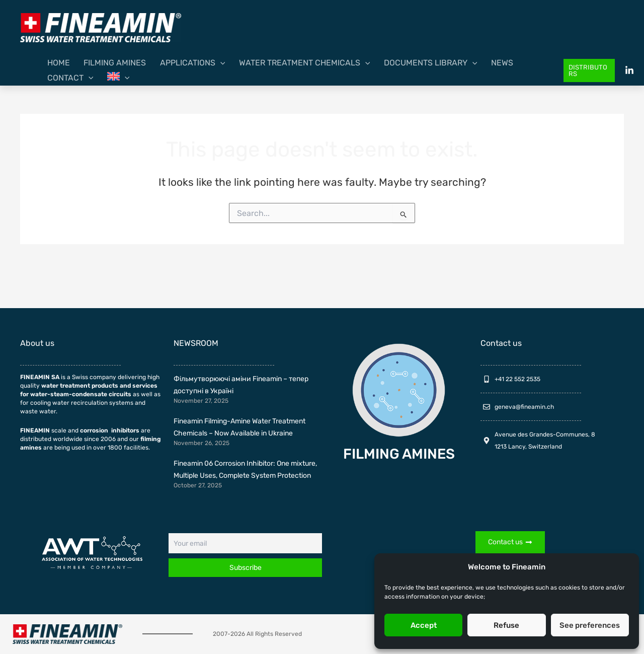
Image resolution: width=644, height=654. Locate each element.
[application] (200, 70)
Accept (424, 625)
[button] (586, 71)
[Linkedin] (629, 70)
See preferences (590, 625)
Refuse (506, 625)
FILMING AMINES (399, 454)
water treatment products (80, 386)
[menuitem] (534, 70)
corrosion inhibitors (110, 430)
